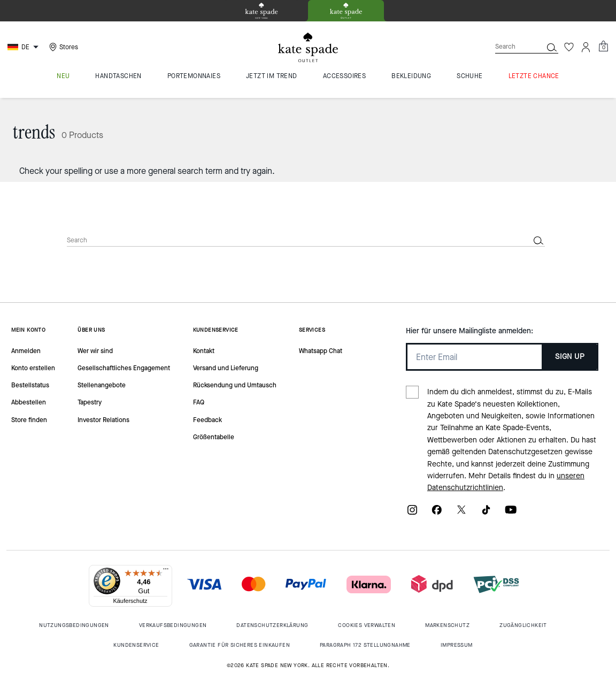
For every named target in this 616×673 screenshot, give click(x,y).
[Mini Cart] (603, 47)
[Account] (586, 47)
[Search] (510, 47)
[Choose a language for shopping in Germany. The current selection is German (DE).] (24, 47)
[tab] (261, 11)
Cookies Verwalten (367, 625)
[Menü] (166, 571)
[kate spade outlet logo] (308, 48)
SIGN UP (570, 357)
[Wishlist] (569, 47)
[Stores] (62, 47)
